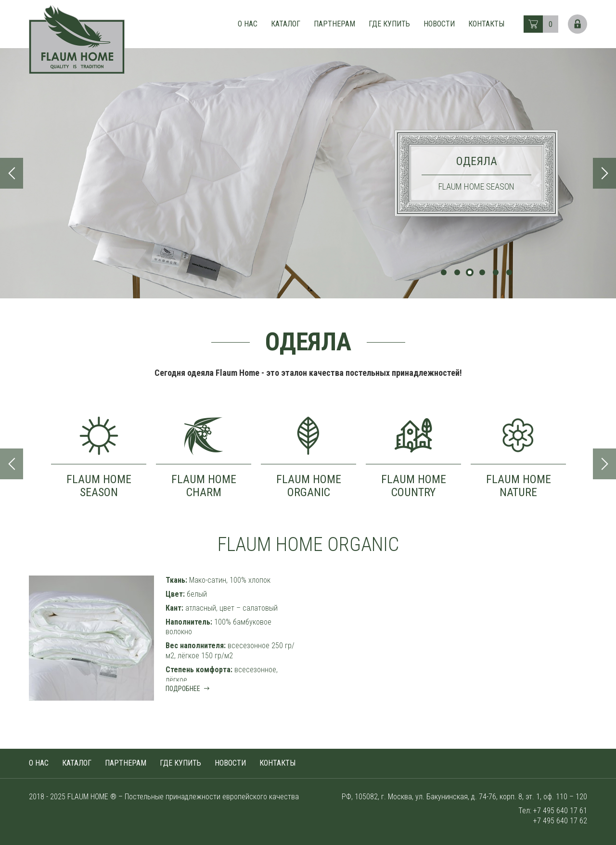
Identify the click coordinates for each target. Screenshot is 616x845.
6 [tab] (509, 272)
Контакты (486, 24)
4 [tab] (482, 272)
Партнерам (334, 24)
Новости (439, 24)
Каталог (286, 24)
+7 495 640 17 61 (560, 811)
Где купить (389, 24)
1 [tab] (444, 272)
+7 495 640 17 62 (560, 821)
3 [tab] (470, 272)
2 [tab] (457, 272)
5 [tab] (496, 272)
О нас (248, 24)
